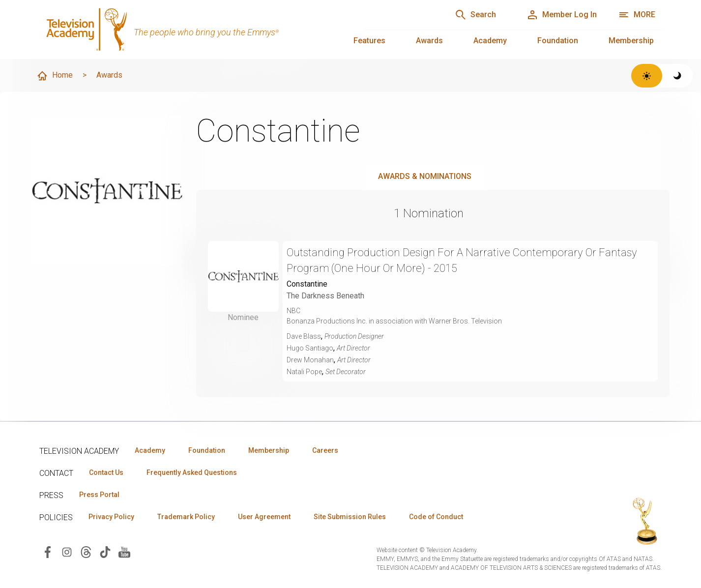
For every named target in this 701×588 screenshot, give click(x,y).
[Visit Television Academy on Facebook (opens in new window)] (48, 551)
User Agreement (264, 517)
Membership (631, 41)
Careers (325, 450)
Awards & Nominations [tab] (425, 176)
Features (369, 41)
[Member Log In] (562, 15)
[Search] (475, 15)
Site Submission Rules (350, 517)
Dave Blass (304, 336)
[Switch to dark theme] (678, 76)
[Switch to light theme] (647, 76)
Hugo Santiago (310, 348)
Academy (490, 41)
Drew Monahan (310, 360)
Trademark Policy (186, 517)
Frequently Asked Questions (192, 472)
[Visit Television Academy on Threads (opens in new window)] (86, 551)
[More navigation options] (637, 15)
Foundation (558, 41)
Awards (429, 41)
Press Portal (99, 495)
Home (55, 76)
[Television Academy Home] (192, 29)
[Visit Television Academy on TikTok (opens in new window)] (105, 551)
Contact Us (106, 472)
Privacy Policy (111, 517)
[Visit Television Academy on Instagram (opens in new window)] (67, 551)
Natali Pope (304, 372)
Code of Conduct (436, 517)
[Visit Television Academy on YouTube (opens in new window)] (124, 551)
